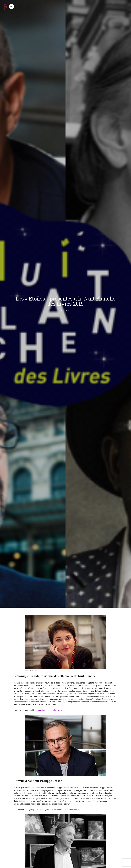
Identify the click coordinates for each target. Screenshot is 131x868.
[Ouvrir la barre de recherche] (17, 6)
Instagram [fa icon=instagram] (37, 810)
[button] (12, 6)
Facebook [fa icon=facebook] (50, 710)
